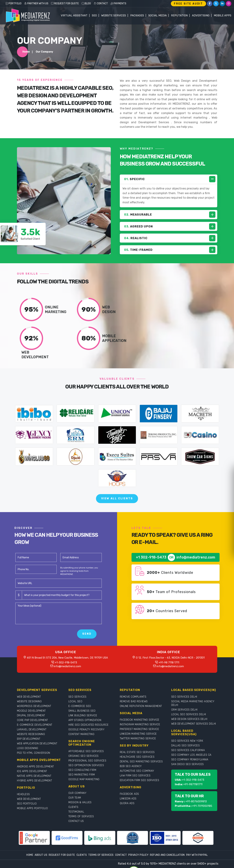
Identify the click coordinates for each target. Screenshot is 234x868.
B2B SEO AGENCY (131, 766)
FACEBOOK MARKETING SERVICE (140, 720)
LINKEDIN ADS (128, 799)
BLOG (86, 4)
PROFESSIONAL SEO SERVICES (87, 761)
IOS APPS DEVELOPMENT (32, 771)
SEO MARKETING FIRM (82, 775)
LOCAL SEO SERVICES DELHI (189, 714)
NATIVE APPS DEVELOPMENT (34, 776)
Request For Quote (62, 855)
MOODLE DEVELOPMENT (31, 711)
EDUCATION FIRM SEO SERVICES (140, 780)
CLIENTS (73, 807)
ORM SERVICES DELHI (184, 710)
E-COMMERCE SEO (80, 706)
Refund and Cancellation (167, 855)
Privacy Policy (138, 855)
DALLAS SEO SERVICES (186, 746)
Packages (137, 15)
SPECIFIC (135, 179)
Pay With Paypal (197, 855)
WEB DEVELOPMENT (29, 697)
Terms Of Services (101, 855)
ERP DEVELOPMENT (29, 739)
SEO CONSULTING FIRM (82, 770)
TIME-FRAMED (138, 250)
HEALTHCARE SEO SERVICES (137, 757)
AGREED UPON (138, 226)
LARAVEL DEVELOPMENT (32, 730)
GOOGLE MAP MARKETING (84, 779)
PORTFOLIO (13, 4)
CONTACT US (76, 821)
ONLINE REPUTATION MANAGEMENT (141, 706)
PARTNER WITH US (36, 4)
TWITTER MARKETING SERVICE (138, 739)
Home (26, 52)
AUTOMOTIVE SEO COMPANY (137, 771)
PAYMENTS (118, 4)
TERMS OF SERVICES (81, 816)
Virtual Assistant (74, 15)
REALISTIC (136, 238)
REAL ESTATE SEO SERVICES (137, 752)
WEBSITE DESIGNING (29, 701)
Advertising (201, 15)
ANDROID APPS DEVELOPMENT (35, 767)
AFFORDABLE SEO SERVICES (86, 751)
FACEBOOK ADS (129, 794)
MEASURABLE (138, 215)
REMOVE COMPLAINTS (133, 697)
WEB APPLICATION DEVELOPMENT (37, 744)
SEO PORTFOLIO (27, 804)
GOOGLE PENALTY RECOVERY (87, 730)
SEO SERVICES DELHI (184, 697)
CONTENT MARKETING (81, 734)
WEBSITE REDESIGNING (31, 734)
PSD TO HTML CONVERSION (34, 753)
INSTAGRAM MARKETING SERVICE (140, 725)
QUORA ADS (127, 803)
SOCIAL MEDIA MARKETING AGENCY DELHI (193, 703)
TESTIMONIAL (76, 812)
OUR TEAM (75, 798)
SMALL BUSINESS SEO (82, 711)
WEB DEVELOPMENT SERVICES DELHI (194, 724)
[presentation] (43, 634)
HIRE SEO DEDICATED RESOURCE (88, 725)
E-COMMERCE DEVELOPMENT (35, 725)
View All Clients (117, 499)
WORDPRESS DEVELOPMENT (34, 706)
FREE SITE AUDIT (188, 4)
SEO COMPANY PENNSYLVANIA (190, 760)
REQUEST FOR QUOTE (65, 4)
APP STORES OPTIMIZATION (85, 720)
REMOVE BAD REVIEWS (134, 701)
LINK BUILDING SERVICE (83, 716)
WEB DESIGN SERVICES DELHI (189, 719)
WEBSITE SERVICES (114, 15)
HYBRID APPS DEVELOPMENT (35, 781)
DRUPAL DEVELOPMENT (31, 716)
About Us (41, 855)
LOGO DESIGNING (28, 748)
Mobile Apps (223, 15)
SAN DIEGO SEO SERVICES (188, 764)
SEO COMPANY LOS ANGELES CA (191, 755)
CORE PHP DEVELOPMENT (32, 720)
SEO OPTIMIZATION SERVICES (86, 765)
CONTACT (101, 4)
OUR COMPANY (77, 793)
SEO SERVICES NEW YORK (187, 741)
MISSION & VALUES (80, 802)
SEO (94, 15)
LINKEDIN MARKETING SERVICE (138, 734)
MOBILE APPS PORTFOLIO (32, 808)
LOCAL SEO (75, 701)
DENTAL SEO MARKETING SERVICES (141, 762)
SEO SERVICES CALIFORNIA (188, 750)
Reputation (179, 15)
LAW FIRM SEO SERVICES (135, 776)
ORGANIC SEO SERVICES (84, 756)
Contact (121, 855)
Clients (82, 855)
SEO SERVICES (77, 697)
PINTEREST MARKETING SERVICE (139, 729)
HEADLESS (23, 794)
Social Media (158, 15)
